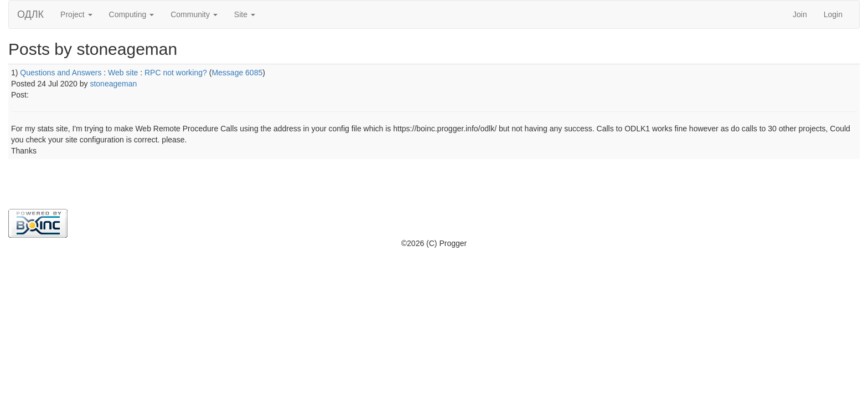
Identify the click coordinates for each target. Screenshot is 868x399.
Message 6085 (237, 73)
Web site (123, 73)
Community (194, 14)
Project (76, 14)
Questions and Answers (61, 73)
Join (800, 14)
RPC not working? (176, 73)
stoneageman (113, 84)
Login (833, 14)
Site (245, 14)
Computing (132, 14)
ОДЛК (30, 14)
